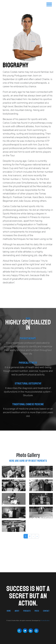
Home (9, 611)
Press (37, 611)
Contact (46, 611)
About (17, 611)
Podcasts (27, 611)
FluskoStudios (45, 621)
